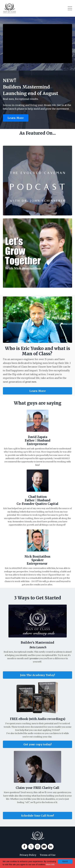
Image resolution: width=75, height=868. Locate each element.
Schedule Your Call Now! (38, 816)
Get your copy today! (38, 744)
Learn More (16, 118)
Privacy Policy (28, 855)
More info (50, 864)
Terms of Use (48, 855)
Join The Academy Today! (38, 675)
